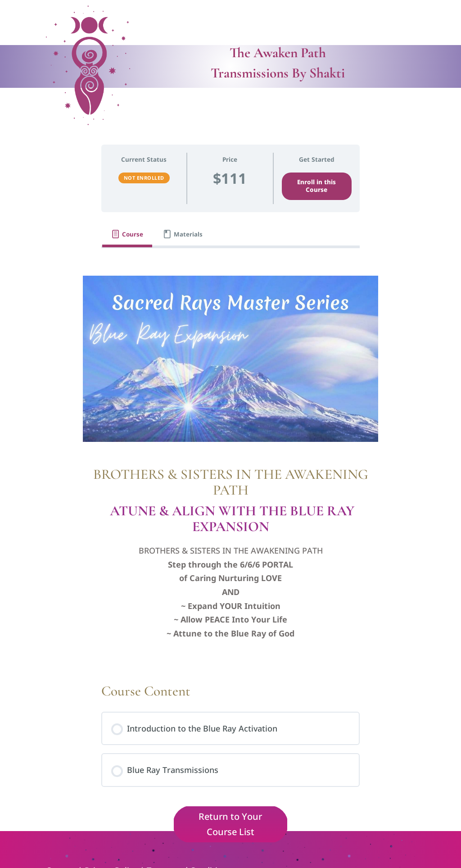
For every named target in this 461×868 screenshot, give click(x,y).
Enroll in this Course (316, 186)
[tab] (127, 234)
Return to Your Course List (230, 824)
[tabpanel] (230, 462)
